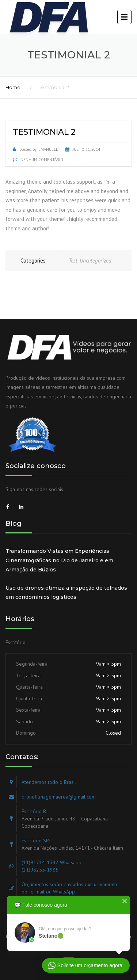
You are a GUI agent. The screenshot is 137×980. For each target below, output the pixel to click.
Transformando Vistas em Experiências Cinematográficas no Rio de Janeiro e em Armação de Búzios (59, 560)
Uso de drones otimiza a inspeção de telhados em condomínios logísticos (66, 593)
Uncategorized (96, 261)
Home (13, 87)
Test (73, 261)
